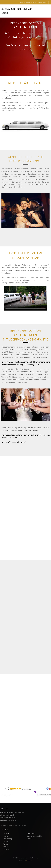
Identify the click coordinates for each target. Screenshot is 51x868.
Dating (29, 839)
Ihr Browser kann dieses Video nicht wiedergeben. (25, 301)
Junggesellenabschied (35, 836)
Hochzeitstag (7, 839)
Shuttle (5, 847)
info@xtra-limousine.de (8, 820)
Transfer (6, 844)
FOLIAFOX (29, 860)
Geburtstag (31, 833)
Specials (6, 849)
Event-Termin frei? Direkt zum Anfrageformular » (33, 2)
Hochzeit (6, 836)
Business (6, 841)
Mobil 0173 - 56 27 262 (8, 818)
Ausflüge (6, 833)
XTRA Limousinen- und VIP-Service (17, 11)
